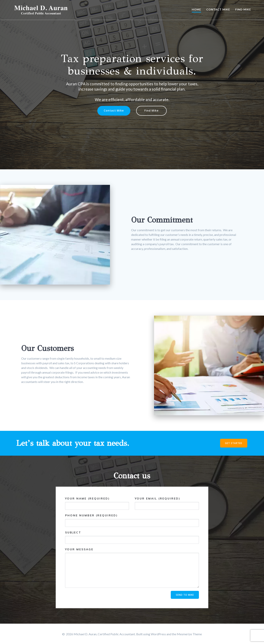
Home (196, 9)
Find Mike (243, 9)
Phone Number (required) (132, 520)
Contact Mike (218, 9)
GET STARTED (234, 443)
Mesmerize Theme (189, 634)
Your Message (132, 568)
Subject (132, 537)
